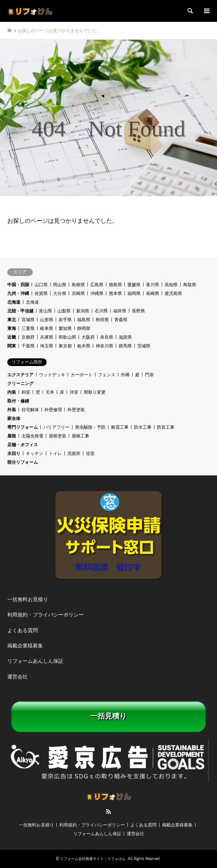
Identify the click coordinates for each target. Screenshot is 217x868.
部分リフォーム (23, 462)
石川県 (101, 311)
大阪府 (88, 337)
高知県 (171, 285)
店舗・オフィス (23, 445)
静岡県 (84, 328)
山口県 (41, 285)
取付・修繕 (18, 401)
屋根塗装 (58, 436)
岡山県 (60, 285)
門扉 (149, 375)
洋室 (74, 392)
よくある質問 (23, 630)
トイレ (55, 454)
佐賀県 (41, 293)
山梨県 (64, 311)
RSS (108, 811)
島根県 (78, 285)
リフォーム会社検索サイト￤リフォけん (93, 859)
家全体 (14, 419)
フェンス (107, 375)
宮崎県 (78, 293)
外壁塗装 (76, 410)
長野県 (138, 311)
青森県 (121, 320)
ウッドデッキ (52, 375)
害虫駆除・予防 (90, 427)
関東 (12, 346)
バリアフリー (56, 427)
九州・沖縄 (18, 293)
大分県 (60, 293)
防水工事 (143, 427)
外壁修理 (53, 410)
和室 (26, 392)
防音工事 (166, 427)
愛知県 (65, 328)
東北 (12, 320)
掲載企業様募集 (25, 646)
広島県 (97, 285)
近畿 (12, 337)
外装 (12, 410)
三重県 (28, 328)
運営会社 (17, 677)
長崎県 (153, 293)
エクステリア (20, 375)
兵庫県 (47, 337)
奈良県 (107, 337)
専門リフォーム (23, 427)
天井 (50, 392)
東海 (12, 328)
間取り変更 (95, 392)
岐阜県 (47, 328)
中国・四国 (18, 285)
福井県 (120, 311)
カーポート (82, 375)
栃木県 (84, 346)
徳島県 (115, 285)
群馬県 (125, 346)
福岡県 (134, 293)
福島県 (84, 320)
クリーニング (20, 384)
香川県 (153, 285)
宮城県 (28, 320)
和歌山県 (67, 337)
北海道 (14, 302)
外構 (125, 375)
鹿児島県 (173, 293)
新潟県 (83, 311)
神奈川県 (104, 346)
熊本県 (115, 293)
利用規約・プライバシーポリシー (46, 615)
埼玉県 (47, 346)
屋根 (12, 436)
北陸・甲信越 (20, 311)
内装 (12, 392)
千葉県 (28, 346)
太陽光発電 (32, 436)
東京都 (65, 346)
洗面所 (74, 454)
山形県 (47, 320)
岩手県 (65, 320)
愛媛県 (134, 285)
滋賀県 (125, 337)
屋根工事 (80, 436)
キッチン (35, 454)
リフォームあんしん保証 (35, 661)
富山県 (46, 311)
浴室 (90, 454)
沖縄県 (97, 293)
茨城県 (144, 346)
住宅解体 (30, 410)
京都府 (28, 337)
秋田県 (102, 320)
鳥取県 (190, 285)
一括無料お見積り (28, 600)
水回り (14, 454)
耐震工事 (120, 427)
